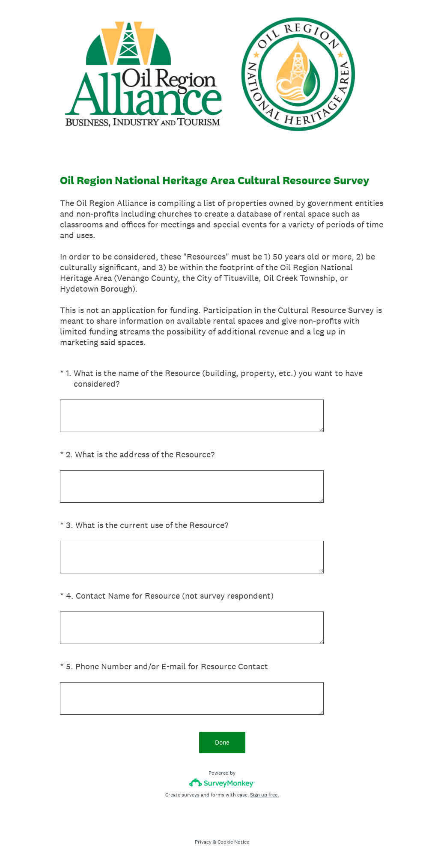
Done (222, 742)
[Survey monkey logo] (222, 783)
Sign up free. (264, 795)
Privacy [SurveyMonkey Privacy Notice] (203, 842)
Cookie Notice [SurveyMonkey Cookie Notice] (233, 842)
